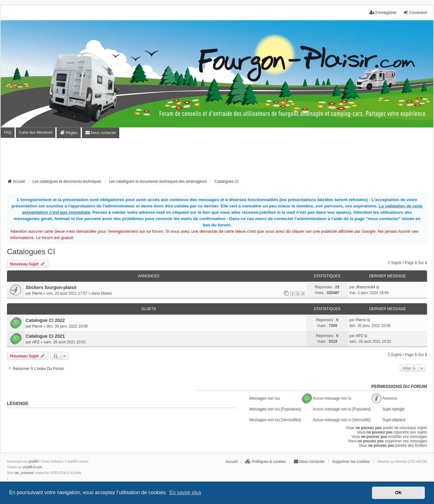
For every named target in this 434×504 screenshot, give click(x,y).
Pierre (37, 293)
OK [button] (399, 493)
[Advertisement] (217, 160)
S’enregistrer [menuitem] (383, 12)
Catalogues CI (31, 252)
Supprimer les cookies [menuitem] (351, 462)
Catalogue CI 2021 (45, 336)
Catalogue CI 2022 (45, 320)
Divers (106, 293)
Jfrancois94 (366, 287)
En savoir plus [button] (185, 492)
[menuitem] (68, 133)
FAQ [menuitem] (8, 132)
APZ (36, 342)
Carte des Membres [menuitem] (36, 132)
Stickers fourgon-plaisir (51, 287)
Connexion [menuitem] (415, 12)
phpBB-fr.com (33, 467)
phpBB (33, 461)
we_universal (24, 473)
